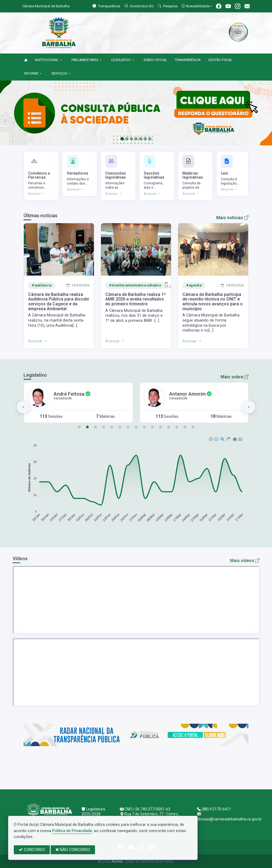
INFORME (33, 74)
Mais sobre (235, 377)
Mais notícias (232, 218)
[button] (79, 427)
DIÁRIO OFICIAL (155, 60)
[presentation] (23, 407)
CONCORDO (32, 850)
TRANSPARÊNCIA (188, 60)
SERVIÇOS (61, 74)
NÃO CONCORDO (73, 850)
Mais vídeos (245, 561)
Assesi (117, 861)
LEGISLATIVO (123, 60)
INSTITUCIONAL (48, 60)
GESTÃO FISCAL (220, 60)
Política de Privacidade (72, 831)
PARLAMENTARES (87, 60)
